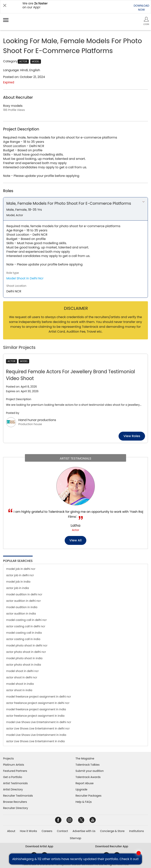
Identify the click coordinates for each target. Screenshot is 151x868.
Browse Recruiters (15, 802)
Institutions (137, 831)
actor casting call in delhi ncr (26, 626)
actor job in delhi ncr (20, 575)
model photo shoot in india (24, 658)
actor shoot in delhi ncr (22, 677)
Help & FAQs (84, 802)
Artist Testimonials (15, 783)
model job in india (18, 582)
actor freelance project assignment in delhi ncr (38, 703)
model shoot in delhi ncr (22, 671)
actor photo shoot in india (24, 665)
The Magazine (85, 758)
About (11, 831)
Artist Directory (13, 789)
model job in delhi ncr (21, 569)
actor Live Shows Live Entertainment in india (35, 741)
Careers (47, 831)
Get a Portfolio (13, 777)
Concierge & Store (112, 831)
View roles (132, 436)
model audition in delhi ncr (24, 594)
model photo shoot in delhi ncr (27, 645)
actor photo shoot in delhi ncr (26, 652)
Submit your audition (90, 771)
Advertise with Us (84, 831)
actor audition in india (21, 614)
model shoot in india (20, 684)
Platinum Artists (14, 765)
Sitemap (76, 838)
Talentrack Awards (88, 777)
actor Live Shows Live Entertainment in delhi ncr (38, 728)
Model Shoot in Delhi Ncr (25, 278)
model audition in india (22, 607)
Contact (62, 831)
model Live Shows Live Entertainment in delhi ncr (39, 722)
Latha (75, 525)
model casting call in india (24, 633)
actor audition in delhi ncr (23, 601)
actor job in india (18, 588)
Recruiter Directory (16, 808)
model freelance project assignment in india (36, 709)
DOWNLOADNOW (141, 8)
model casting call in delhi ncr (26, 620)
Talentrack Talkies (87, 765)
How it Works (28, 831)
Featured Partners (15, 771)
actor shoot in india (19, 690)
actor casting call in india (23, 639)
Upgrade (81, 789)
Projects (8, 758)
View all (76, 540)
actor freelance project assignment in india (35, 716)
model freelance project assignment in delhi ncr (39, 697)
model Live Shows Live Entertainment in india (36, 735)
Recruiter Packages (88, 796)
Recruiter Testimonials (18, 796)
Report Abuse (85, 783)
